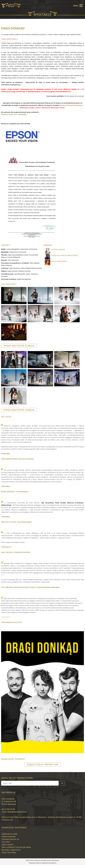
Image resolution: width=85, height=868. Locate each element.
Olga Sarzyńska (59, 263)
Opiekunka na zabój (9, 837)
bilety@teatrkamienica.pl (17, 815)
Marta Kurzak (58, 251)
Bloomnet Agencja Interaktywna (46, 866)
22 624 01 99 (9, 812)
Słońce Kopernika (9, 839)
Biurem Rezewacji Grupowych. (72, 107)
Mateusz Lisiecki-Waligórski (65, 257)
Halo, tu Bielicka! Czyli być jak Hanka (16, 850)
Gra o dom (6, 845)
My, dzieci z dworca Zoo (11, 853)
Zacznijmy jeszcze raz (10, 842)
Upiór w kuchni (7, 847)
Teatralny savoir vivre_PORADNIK (14, 116)
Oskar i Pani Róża (9, 855)
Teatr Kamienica (36, 863)
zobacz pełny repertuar (42, 767)
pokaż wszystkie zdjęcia (19, 348)
